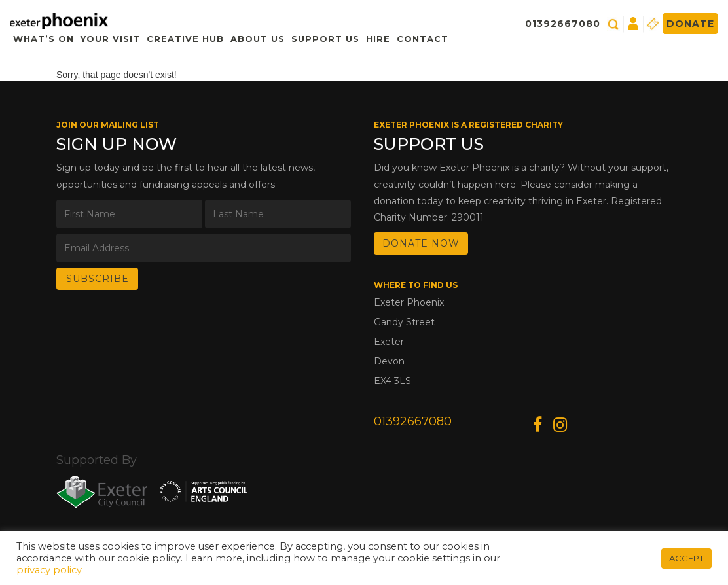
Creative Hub (185, 39)
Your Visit (110, 39)
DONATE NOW (421, 243)
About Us (258, 39)
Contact (423, 39)
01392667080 (563, 24)
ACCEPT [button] (686, 558)
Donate (690, 24)
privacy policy (49, 570)
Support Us (325, 39)
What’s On (44, 39)
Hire (378, 39)
